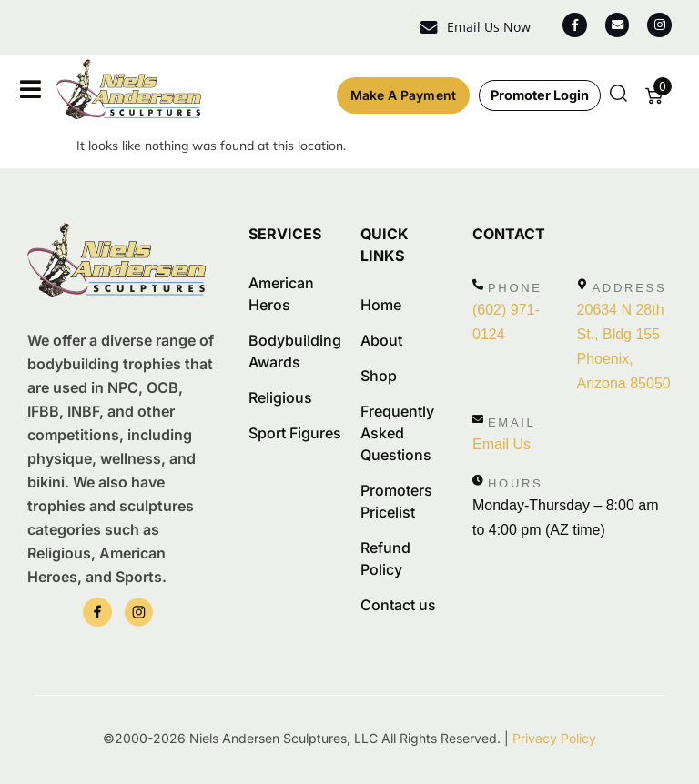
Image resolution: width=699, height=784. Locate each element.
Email (512, 422)
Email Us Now (480, 27)
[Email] (478, 418)
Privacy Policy (554, 738)
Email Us (501, 443)
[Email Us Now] (421, 28)
